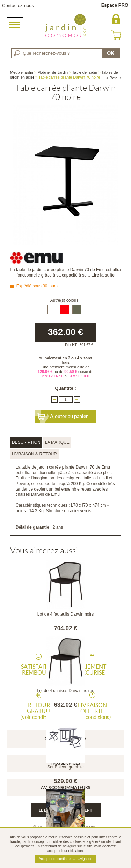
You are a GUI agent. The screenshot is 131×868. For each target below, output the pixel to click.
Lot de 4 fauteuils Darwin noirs (65, 614)
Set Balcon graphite (65, 767)
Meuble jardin (22, 72)
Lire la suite (103, 275)
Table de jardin (85, 72)
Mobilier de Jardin (53, 72)
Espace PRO (115, 5)
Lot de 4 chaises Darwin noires (65, 691)
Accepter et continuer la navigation (65, 859)
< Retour (114, 78)
